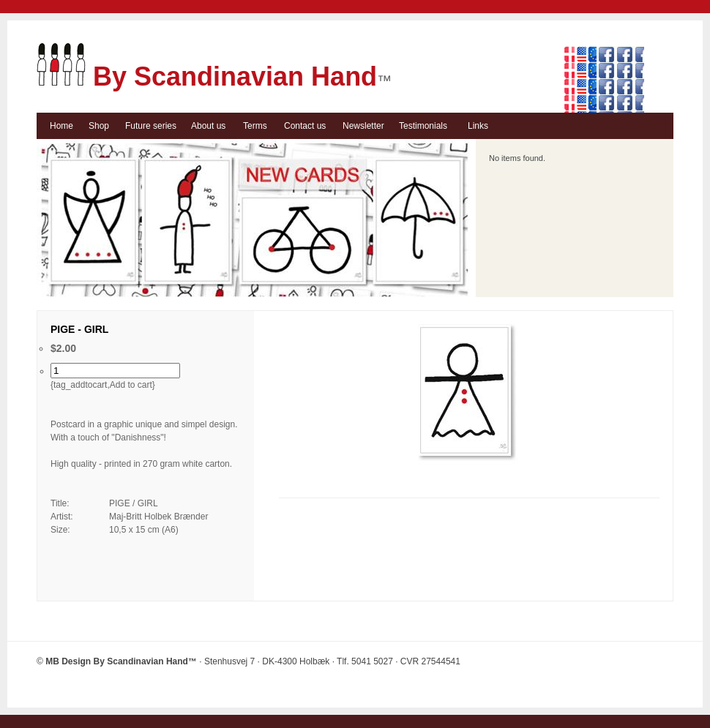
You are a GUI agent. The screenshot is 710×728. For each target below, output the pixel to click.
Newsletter (363, 126)
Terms (255, 126)
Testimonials (423, 126)
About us (208, 126)
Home (61, 126)
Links (478, 126)
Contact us (305, 126)
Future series (151, 126)
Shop (99, 126)
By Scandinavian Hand (207, 76)
